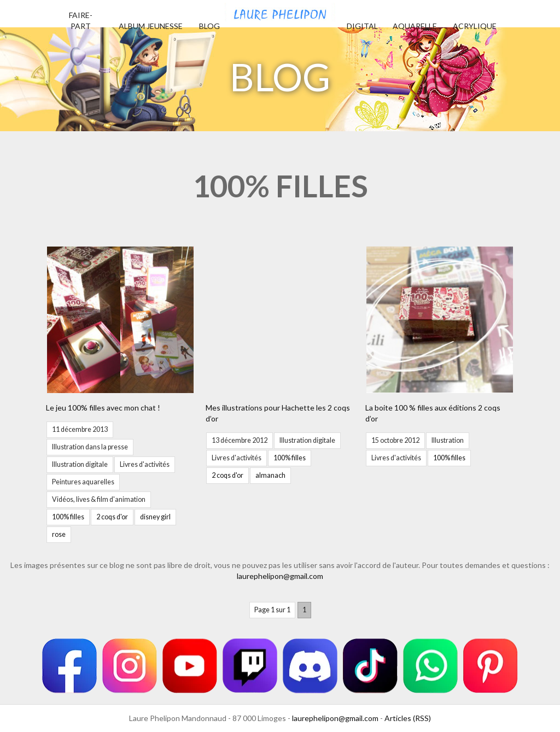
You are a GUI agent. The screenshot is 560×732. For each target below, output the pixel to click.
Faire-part (81, 21)
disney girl (155, 517)
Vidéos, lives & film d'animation (99, 499)
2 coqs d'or (112, 517)
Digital (362, 26)
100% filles (68, 517)
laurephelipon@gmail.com (280, 576)
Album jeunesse (151, 26)
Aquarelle (415, 26)
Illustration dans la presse (90, 447)
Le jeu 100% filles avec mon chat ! (103, 408)
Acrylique (475, 26)
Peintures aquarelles (83, 482)
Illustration (448, 440)
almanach (270, 475)
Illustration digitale (80, 464)
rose (59, 534)
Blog (209, 26)
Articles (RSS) (408, 718)
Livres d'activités (145, 464)
